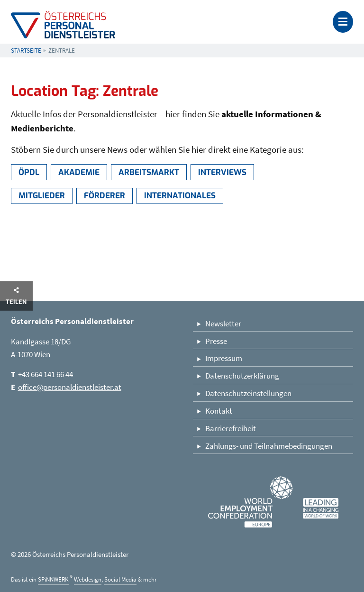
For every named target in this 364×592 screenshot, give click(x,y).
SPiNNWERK (53, 579)
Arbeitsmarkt (149, 172)
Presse (216, 341)
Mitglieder (42, 196)
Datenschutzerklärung (242, 376)
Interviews (222, 172)
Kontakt (219, 411)
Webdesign (88, 579)
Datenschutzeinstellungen (248, 393)
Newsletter (223, 324)
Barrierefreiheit (231, 428)
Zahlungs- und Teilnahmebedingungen (269, 446)
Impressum (224, 358)
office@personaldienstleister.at (70, 387)
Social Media (120, 579)
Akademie (79, 172)
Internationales (180, 196)
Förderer (105, 196)
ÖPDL (29, 172)
